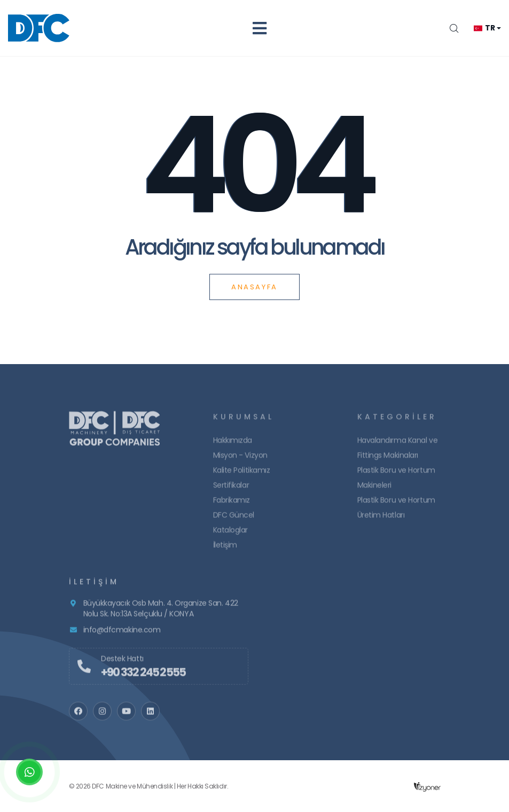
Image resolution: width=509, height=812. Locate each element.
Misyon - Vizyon (240, 461)
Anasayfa (254, 287)
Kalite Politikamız (242, 476)
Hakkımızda (233, 446)
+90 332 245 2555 (143, 678)
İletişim (225, 550)
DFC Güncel (234, 521)
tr (484, 28)
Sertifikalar (231, 491)
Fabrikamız (232, 506)
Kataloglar (231, 535)
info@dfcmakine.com (122, 635)
